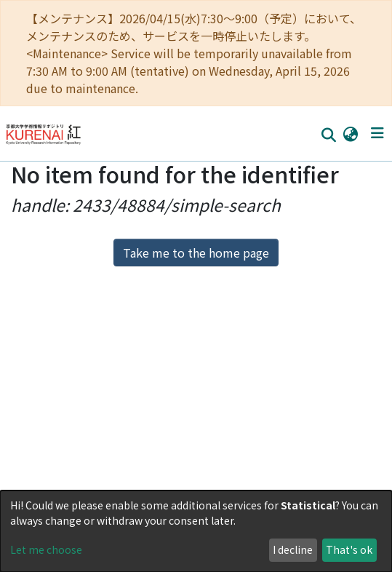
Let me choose (46, 549)
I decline (293, 549)
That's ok (349, 549)
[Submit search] (328, 134)
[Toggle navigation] (377, 133)
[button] (350, 133)
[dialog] (196, 531)
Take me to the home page (196, 253)
